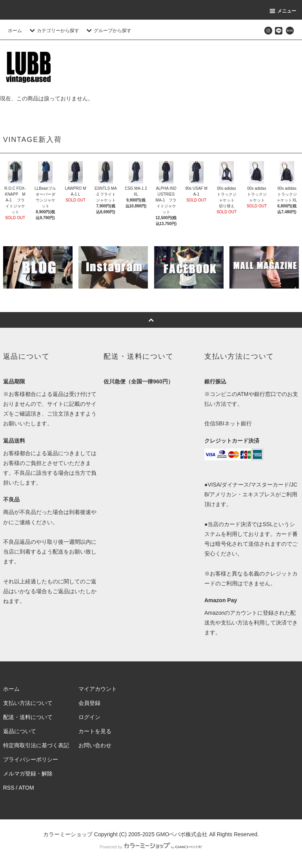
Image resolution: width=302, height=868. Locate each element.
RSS (9, 788)
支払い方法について (28, 703)
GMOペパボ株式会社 (182, 834)
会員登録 (89, 703)
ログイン (89, 717)
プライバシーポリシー (31, 759)
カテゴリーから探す (53, 31)
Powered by (151, 847)
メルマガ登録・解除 (28, 774)
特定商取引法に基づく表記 (36, 745)
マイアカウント (98, 689)
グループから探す (108, 31)
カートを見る (95, 731)
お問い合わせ (95, 745)
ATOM (26, 788)
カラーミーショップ (68, 834)
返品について (20, 731)
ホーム (15, 31)
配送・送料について (28, 717)
